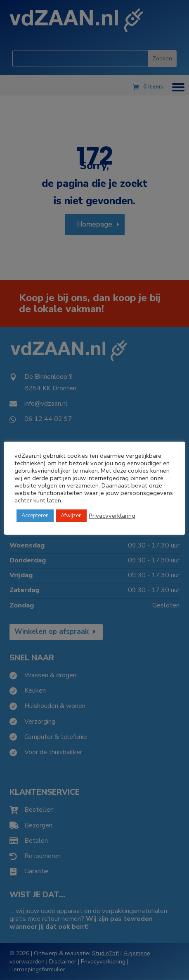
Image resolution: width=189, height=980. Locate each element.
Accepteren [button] (35, 516)
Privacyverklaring (112, 516)
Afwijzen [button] (71, 516)
